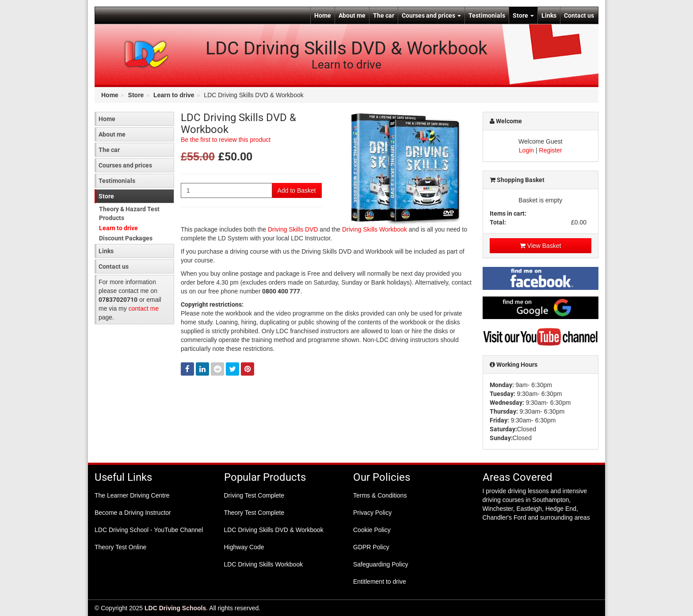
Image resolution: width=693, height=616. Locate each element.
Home (323, 15)
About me (352, 15)
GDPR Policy (371, 547)
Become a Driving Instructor (133, 513)
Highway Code (244, 547)
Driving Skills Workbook (375, 229)
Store (523, 15)
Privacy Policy (372, 513)
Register (551, 150)
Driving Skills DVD (293, 229)
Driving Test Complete (254, 495)
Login (526, 150)
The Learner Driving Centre (132, 495)
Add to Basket (297, 190)
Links (549, 15)
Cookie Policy (372, 530)
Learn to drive (174, 95)
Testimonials (487, 15)
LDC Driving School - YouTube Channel (149, 530)
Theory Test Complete (254, 513)
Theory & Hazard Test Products (129, 213)
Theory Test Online (120, 547)
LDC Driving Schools (175, 608)
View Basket (541, 246)
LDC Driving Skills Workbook (264, 564)
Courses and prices (431, 15)
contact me (144, 308)
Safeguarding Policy (381, 564)
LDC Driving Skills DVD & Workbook (274, 530)
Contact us (579, 15)
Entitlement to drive (380, 582)
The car (384, 15)
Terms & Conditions (380, 495)
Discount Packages (126, 238)
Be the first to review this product (226, 140)
